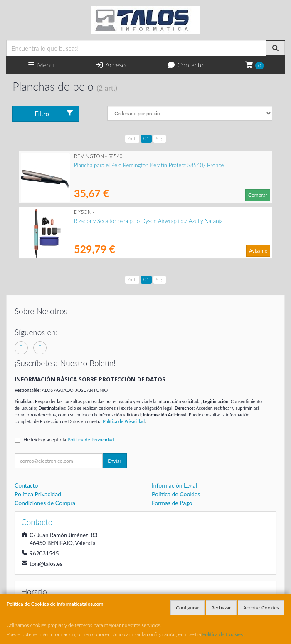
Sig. (160, 138)
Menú (41, 65)
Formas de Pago (172, 503)
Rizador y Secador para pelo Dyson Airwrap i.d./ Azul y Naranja (148, 221)
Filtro (54, 113)
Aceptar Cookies (261, 608)
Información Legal (174, 485)
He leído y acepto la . (69, 440)
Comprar (258, 195)
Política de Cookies (223, 634)
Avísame (258, 251)
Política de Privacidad (124, 421)
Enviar (115, 461)
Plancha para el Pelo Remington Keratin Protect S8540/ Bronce (149, 165)
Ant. (132, 138)
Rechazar (221, 608)
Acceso (110, 65)
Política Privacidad (38, 494)
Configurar (187, 608)
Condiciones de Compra (45, 503)
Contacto (185, 65)
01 (146, 138)
